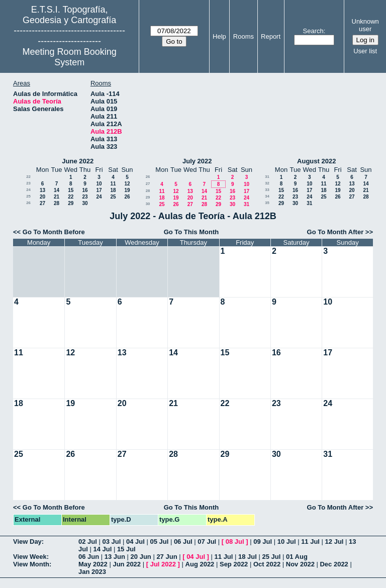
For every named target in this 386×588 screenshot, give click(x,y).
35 (267, 203)
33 (267, 190)
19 (127, 190)
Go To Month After (335, 232)
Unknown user (365, 25)
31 (247, 204)
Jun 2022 (127, 564)
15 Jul (126, 549)
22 (28, 177)
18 (113, 190)
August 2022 (316, 161)
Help (219, 36)
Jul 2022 (163, 564)
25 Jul (272, 557)
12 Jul (334, 542)
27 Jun (167, 557)
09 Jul (263, 542)
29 (71, 203)
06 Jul (183, 542)
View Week (30, 557)
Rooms (244, 36)
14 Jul (102, 549)
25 (28, 196)
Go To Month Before (54, 232)
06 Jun (89, 557)
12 (127, 184)
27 (42, 203)
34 (267, 196)
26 (127, 197)
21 (57, 197)
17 (99, 190)
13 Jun (115, 557)
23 (28, 183)
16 (85, 190)
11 (113, 184)
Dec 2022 (334, 564)
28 (57, 203)
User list (365, 51)
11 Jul (310, 542)
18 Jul (248, 557)
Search (313, 31)
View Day (27, 542)
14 (57, 190)
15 (71, 190)
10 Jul (287, 542)
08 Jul (235, 542)
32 (267, 183)
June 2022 (78, 161)
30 (85, 203)
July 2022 (197, 161)
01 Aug (297, 557)
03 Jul (111, 542)
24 (28, 190)
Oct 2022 (267, 564)
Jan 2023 (92, 572)
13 (42, 190)
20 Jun (141, 557)
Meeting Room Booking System (70, 57)
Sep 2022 (234, 564)
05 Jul (159, 542)
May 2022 (93, 564)
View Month (31, 564)
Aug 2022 (200, 564)
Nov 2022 (300, 564)
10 (99, 184)
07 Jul (207, 542)
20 (42, 197)
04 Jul (135, 542)
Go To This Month (191, 232)
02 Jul (88, 542)
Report (271, 36)
